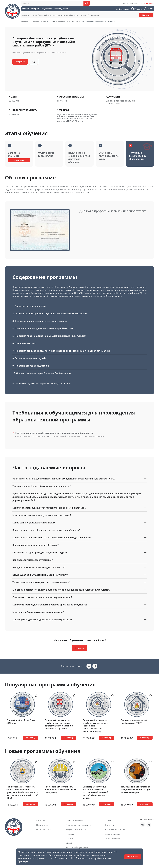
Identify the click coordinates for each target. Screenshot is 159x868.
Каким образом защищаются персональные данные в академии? (79, 508)
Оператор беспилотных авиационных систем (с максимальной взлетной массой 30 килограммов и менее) (96, 792)
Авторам (40, 821)
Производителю (44, 829)
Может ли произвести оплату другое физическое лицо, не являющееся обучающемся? (79, 590)
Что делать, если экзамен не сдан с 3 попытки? (79, 567)
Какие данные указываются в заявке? (79, 523)
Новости (70, 834)
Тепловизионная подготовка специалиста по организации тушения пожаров (136, 790)
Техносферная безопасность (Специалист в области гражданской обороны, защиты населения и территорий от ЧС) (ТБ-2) (22, 792)
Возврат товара (112, 834)
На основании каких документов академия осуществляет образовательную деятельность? (79, 479)
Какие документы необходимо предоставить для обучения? (79, 530)
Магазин (146, 15)
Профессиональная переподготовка (64, 21)
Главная (25, 21)
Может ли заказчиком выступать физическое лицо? (79, 515)
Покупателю (42, 825)
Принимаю (133, 857)
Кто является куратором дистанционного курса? (79, 552)
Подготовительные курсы (78, 825)
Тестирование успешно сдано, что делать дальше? (79, 582)
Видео (69, 843)
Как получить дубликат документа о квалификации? (79, 620)
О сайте (108, 821)
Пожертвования (113, 838)
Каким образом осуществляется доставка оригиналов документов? (79, 605)
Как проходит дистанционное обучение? (79, 545)
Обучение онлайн (39, 21)
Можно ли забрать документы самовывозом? (79, 612)
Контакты (109, 825)
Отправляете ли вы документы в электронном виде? (79, 597)
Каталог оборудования (77, 847)
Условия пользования (115, 829)
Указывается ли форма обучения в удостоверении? (79, 486)
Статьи (69, 838)
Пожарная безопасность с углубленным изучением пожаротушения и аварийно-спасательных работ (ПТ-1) (59, 724)
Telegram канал (147, 3)
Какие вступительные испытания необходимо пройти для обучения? (79, 538)
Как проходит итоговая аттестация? (79, 560)
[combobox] (56, 3)
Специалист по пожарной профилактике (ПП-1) (134, 722)
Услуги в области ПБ (76, 829)
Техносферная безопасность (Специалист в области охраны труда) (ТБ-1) (60, 790)
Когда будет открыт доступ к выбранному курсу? (79, 575)
